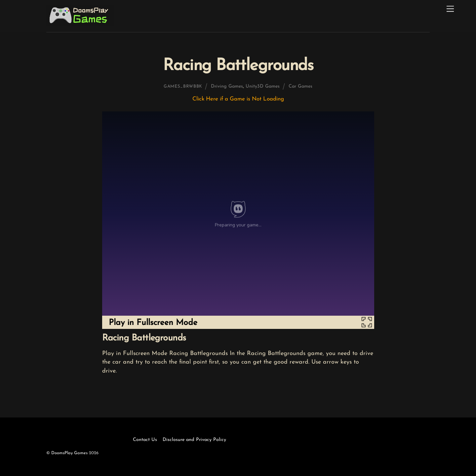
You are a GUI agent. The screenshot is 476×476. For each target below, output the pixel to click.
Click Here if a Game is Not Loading (238, 99)
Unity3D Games (263, 86)
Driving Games (227, 86)
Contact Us (145, 440)
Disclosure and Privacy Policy (194, 440)
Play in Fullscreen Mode (153, 323)
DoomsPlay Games (69, 453)
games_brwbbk (183, 86)
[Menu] (450, 9)
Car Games (300, 86)
